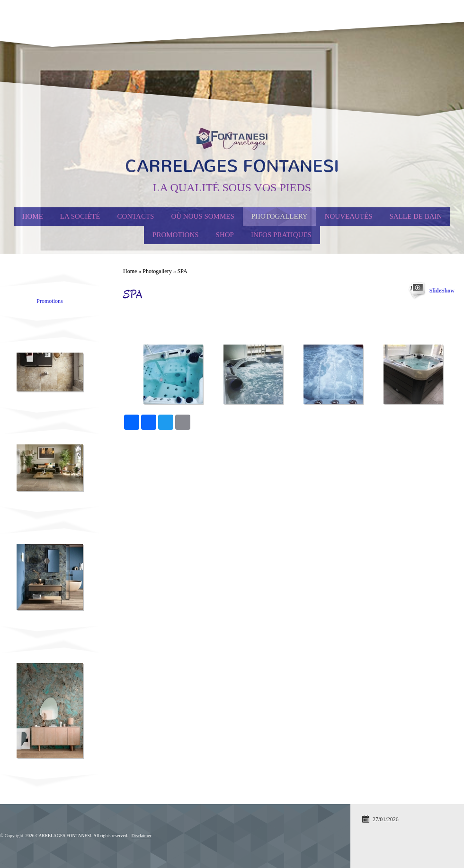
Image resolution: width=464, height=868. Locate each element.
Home (33, 216)
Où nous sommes (202, 216)
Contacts (135, 216)
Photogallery (280, 216)
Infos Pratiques (281, 235)
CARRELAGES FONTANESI (232, 166)
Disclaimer (142, 836)
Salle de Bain (416, 216)
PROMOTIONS (176, 235)
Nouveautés (349, 216)
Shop (225, 235)
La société (80, 216)
